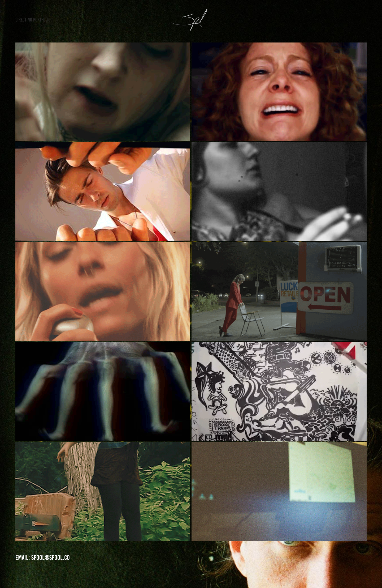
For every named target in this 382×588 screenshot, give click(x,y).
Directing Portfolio (33, 20)
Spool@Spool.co (51, 558)
